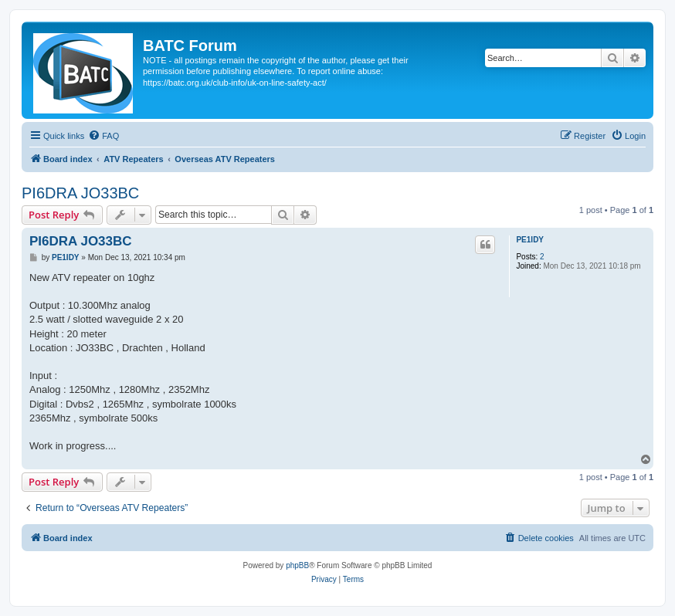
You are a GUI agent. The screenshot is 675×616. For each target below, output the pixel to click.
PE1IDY (530, 240)
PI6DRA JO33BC (80, 193)
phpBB (297, 565)
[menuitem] (103, 136)
